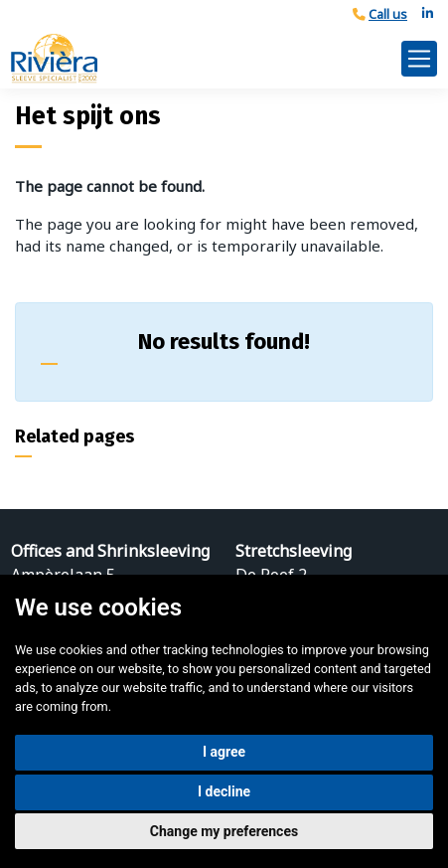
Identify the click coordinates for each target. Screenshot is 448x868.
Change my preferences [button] (224, 831)
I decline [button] (224, 791)
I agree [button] (224, 752)
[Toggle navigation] (419, 59)
